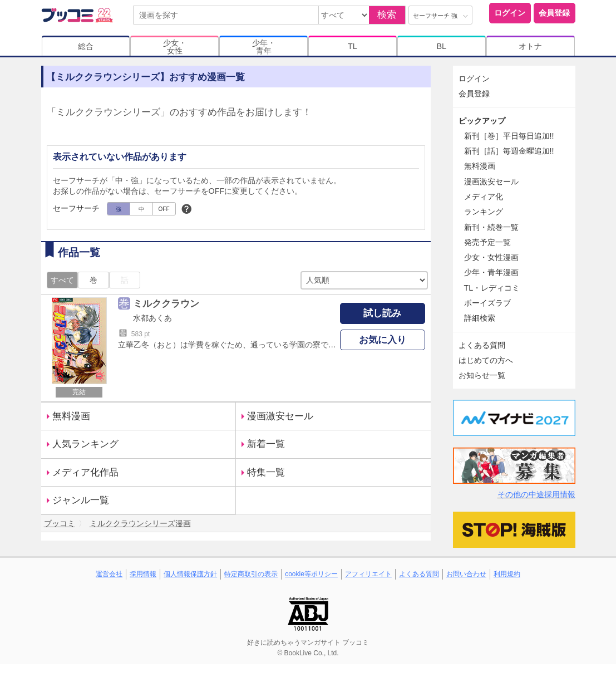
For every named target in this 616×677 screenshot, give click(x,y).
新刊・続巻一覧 (491, 227)
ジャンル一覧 (81, 500)
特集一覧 (266, 472)
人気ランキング (85, 444)
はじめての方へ (486, 360)
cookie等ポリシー (311, 574)
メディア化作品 (85, 472)
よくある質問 (482, 345)
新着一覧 (266, 444)
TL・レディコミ (492, 288)
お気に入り (383, 340)
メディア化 (484, 197)
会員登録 (554, 13)
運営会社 (109, 574)
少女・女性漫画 (491, 257)
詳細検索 (480, 318)
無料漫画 (71, 416)
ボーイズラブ (487, 303)
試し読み (382, 313)
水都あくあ (152, 318)
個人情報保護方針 (190, 574)
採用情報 (143, 574)
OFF (164, 209)
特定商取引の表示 (251, 574)
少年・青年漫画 (491, 272)
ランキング (484, 212)
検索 (387, 15)
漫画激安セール (280, 416)
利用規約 (507, 574)
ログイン (510, 13)
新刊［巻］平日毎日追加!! (509, 136)
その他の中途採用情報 (536, 494)
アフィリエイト (368, 574)
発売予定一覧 (487, 242)
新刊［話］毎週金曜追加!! (509, 151)
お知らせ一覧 (482, 375)
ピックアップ (482, 121)
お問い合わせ (466, 574)
